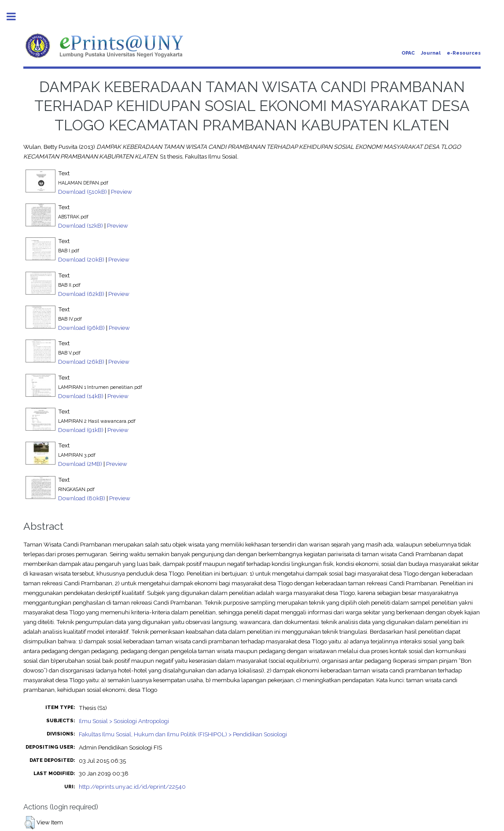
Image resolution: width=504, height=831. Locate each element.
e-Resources (464, 53)
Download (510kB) (83, 192)
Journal (431, 53)
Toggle (16, 17)
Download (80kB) (82, 498)
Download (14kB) (81, 396)
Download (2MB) (80, 464)
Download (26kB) (81, 362)
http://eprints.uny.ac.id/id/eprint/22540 (132, 787)
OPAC (408, 53)
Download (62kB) (81, 294)
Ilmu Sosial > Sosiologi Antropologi (124, 721)
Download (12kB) (81, 225)
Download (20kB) (81, 259)
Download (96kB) (81, 328)
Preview (121, 192)
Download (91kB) (81, 430)
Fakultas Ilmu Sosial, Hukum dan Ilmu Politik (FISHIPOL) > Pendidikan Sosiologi (183, 734)
